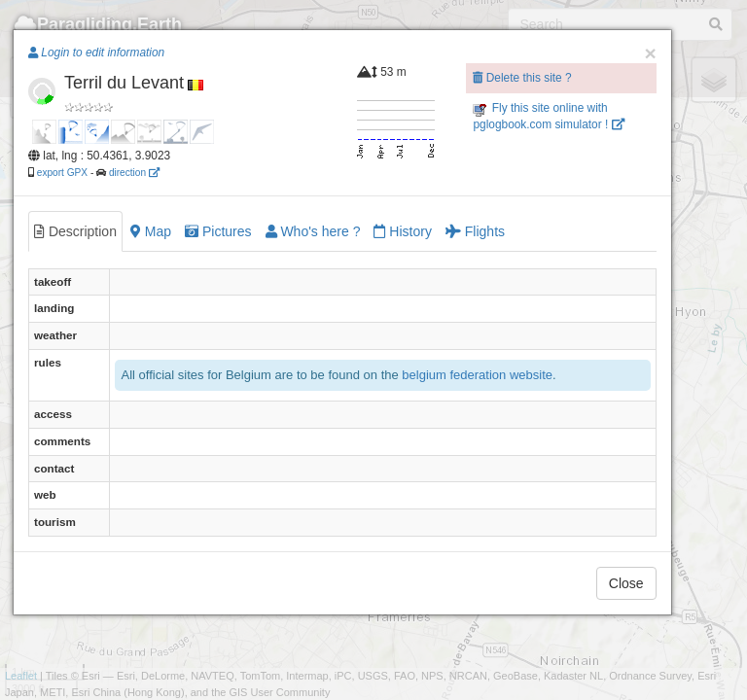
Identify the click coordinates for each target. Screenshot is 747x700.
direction (134, 173)
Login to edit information (96, 52)
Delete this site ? (522, 78)
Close (626, 583)
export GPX (62, 173)
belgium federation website (477, 375)
